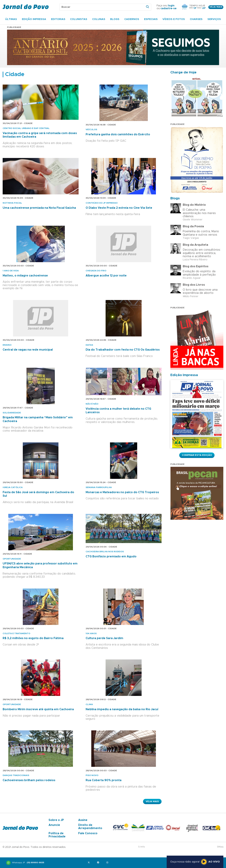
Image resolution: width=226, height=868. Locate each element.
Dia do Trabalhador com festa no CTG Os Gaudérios (123, 350)
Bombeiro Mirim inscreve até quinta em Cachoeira (38, 709)
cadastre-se (169, 8)
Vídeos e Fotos (174, 19)
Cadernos (132, 19)
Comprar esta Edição (197, 455)
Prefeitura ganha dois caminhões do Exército (118, 134)
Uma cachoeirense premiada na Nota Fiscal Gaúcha (39, 208)
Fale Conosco (88, 833)
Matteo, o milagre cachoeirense (25, 276)
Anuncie (54, 825)
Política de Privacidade (57, 835)
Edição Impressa (34, 19)
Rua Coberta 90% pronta (104, 780)
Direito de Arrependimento (90, 827)
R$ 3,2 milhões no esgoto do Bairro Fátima (33, 638)
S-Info (142, 847)
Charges (196, 19)
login (171, 6)
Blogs (115, 19)
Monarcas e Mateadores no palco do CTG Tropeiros (122, 492)
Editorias (58, 19)
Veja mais (216, 7)
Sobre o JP (56, 820)
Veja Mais (152, 801)
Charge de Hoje (183, 72)
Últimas (11, 19)
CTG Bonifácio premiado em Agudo (111, 556)
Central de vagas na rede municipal (28, 350)
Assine (83, 820)
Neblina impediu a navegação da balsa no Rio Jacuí (122, 709)
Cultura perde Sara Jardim (104, 638)
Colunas (99, 19)
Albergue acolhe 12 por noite (106, 276)
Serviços (214, 19)
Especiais (151, 19)
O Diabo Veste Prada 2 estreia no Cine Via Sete (119, 208)
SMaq (220, 847)
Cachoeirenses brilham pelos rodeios (29, 780)
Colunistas (79, 19)
